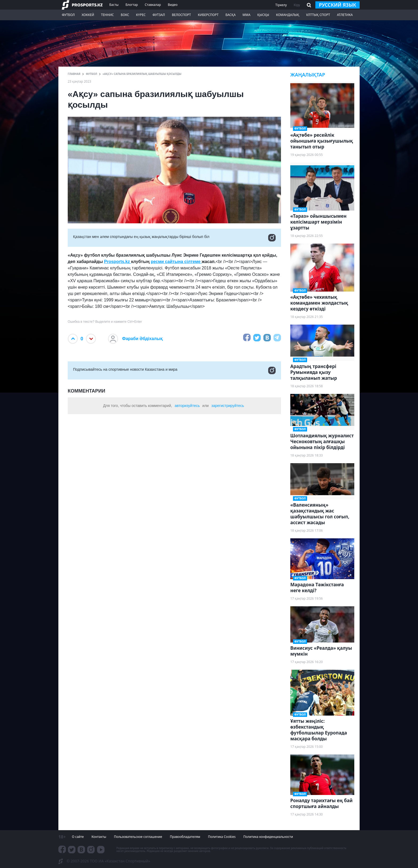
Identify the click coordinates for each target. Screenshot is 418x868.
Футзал (159, 15)
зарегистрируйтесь (228, 406)
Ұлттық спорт (318, 15)
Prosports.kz (117, 262)
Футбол (68, 15)
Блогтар (132, 5)
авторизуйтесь (187, 406)
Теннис (107, 15)
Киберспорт (208, 15)
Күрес (141, 15)
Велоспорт (182, 15)
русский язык (337, 5)
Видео (173, 5)
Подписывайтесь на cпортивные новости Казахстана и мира (174, 370)
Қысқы (263, 15)
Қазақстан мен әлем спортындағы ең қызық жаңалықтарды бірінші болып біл (174, 238)
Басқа (231, 15)
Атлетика (345, 15)
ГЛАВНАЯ (74, 74)
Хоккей (88, 15)
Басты (114, 5)
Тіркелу (281, 5)
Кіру (297, 5)
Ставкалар (153, 5)
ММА (246, 15)
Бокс (125, 15)
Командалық (288, 15)
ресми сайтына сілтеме (176, 262)
